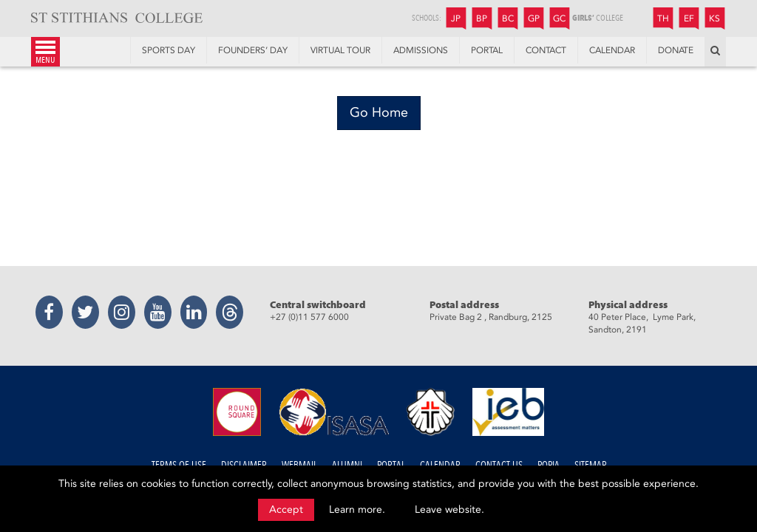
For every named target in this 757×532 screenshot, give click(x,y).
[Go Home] (379, 113)
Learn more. (357, 509)
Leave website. (449, 509)
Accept (286, 509)
